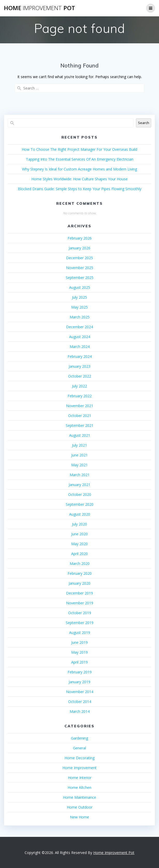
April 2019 (79, 662)
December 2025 (79, 258)
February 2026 (80, 238)
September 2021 (80, 425)
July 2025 (79, 297)
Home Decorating (79, 758)
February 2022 (80, 396)
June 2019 (79, 642)
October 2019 (80, 613)
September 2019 (80, 623)
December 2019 (79, 593)
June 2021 (79, 455)
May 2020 (79, 544)
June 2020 (79, 534)
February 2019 (80, 672)
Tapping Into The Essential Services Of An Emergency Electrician (80, 159)
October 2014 (80, 702)
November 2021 (80, 406)
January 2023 (79, 366)
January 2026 (79, 248)
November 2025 (80, 268)
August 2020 (80, 514)
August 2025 (80, 287)
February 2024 (80, 356)
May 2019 (79, 652)
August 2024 (80, 337)
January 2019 (79, 682)
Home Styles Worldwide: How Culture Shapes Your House (79, 179)
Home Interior (80, 778)
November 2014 (80, 692)
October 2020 (80, 494)
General (79, 748)
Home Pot (39, 8)
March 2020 (80, 563)
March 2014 (80, 711)
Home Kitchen (79, 787)
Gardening (79, 738)
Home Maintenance (79, 797)
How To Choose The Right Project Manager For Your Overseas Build (79, 149)
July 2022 (79, 386)
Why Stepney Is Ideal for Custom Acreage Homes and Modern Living (79, 169)
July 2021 (79, 445)
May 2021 (79, 465)
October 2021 (80, 416)
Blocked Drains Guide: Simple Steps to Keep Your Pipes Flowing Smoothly (80, 189)
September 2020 (80, 504)
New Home (79, 817)
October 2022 (80, 376)
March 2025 (80, 317)
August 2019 (80, 633)
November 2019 (80, 603)
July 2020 (79, 524)
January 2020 (79, 583)
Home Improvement (79, 768)
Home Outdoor (80, 807)
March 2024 (80, 347)
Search (144, 123)
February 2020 (80, 573)
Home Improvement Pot (114, 853)
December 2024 (79, 327)
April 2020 (79, 554)
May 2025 (79, 307)
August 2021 (80, 435)
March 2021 (80, 475)
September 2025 (80, 278)
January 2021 (79, 485)
